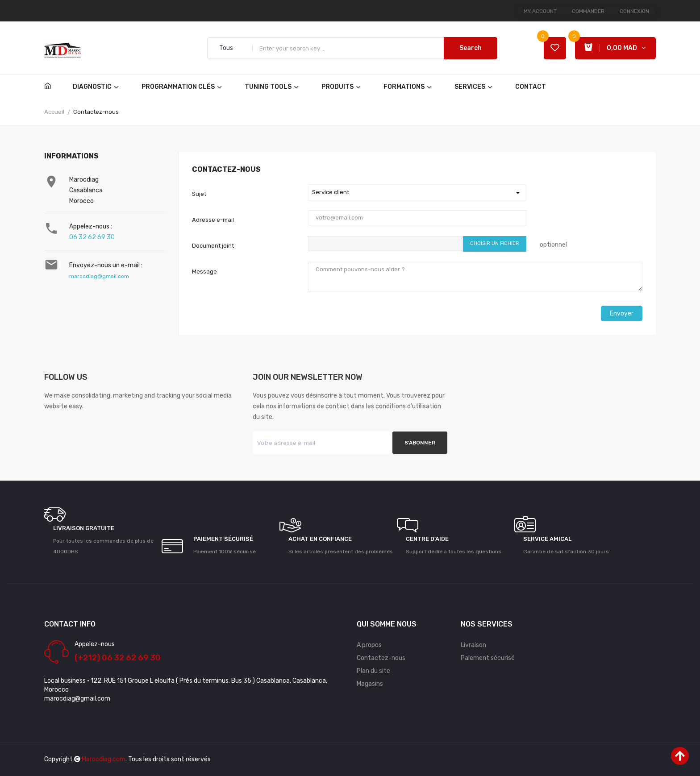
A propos (369, 645)
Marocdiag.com (104, 759)
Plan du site (373, 671)
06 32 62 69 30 (92, 237)
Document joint (213, 246)
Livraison (473, 645)
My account (540, 11)
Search (471, 48)
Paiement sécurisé (488, 658)
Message (204, 272)
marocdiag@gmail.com (99, 276)
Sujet (199, 194)
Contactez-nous (381, 658)
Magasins (370, 684)
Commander (588, 11)
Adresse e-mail (213, 220)
